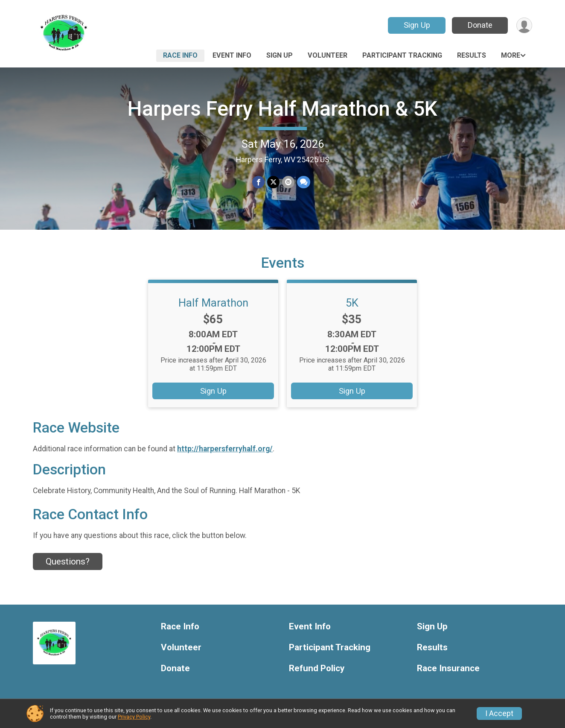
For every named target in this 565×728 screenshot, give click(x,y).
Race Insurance (448, 668)
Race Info (180, 55)
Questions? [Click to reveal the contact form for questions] (68, 561)
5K (352, 303)
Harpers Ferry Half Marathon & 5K (282, 109)
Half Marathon (213, 303)
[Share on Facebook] (258, 182)
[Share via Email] (288, 182)
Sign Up (417, 25)
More (511, 55)
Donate (480, 25)
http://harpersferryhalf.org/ (225, 449)
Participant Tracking (402, 55)
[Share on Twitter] (273, 182)
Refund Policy (317, 668)
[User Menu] (524, 25)
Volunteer (328, 55)
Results (472, 55)
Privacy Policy (134, 717)
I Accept (499, 713)
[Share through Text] (304, 182)
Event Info (232, 55)
